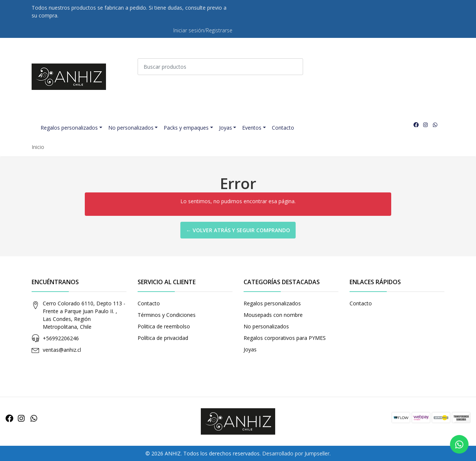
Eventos (252, 128)
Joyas (226, 128)
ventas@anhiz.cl (62, 350)
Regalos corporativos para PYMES (285, 338)
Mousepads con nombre (273, 315)
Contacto (283, 128)
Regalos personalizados (69, 128)
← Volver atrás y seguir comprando (238, 230)
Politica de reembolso (164, 326)
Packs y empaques (186, 128)
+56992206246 (61, 338)
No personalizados (131, 128)
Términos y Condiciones (167, 315)
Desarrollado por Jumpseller (296, 453)
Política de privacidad (163, 338)
